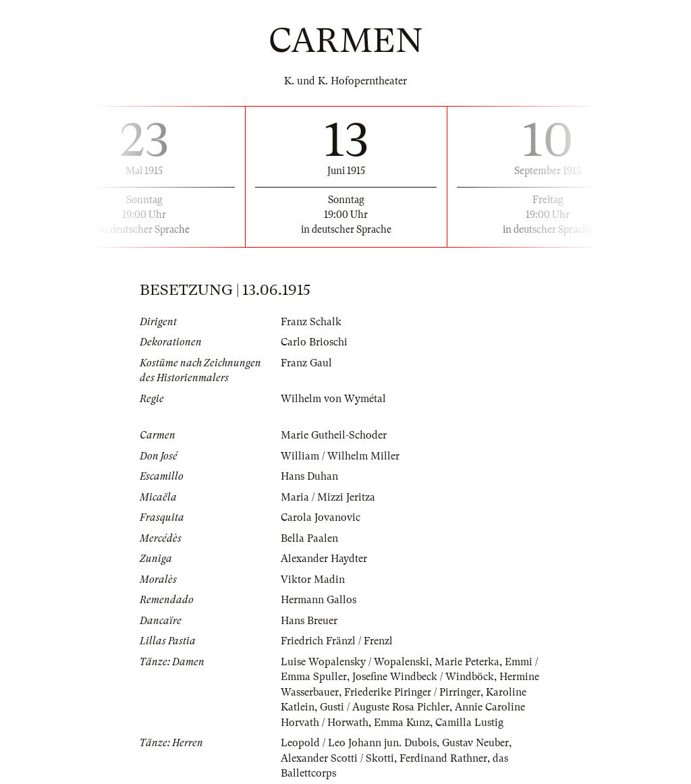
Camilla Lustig (469, 723)
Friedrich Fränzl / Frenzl (337, 641)
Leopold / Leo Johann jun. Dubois (359, 743)
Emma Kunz (402, 723)
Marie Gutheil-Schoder (334, 435)
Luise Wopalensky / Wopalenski (355, 662)
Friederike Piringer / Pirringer (412, 692)
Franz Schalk (311, 322)
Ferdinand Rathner (443, 758)
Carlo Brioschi (314, 342)
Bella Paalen (309, 538)
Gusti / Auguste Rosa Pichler (385, 707)
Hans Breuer (309, 621)
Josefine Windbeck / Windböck (423, 677)
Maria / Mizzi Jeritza (328, 497)
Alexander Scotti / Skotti (337, 758)
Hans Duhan (309, 476)
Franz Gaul (306, 363)
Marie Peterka (467, 662)
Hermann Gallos (319, 600)
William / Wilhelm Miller (340, 456)
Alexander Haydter (324, 559)
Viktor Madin (313, 580)
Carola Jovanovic (321, 517)
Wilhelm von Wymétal (333, 399)
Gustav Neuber (475, 743)
